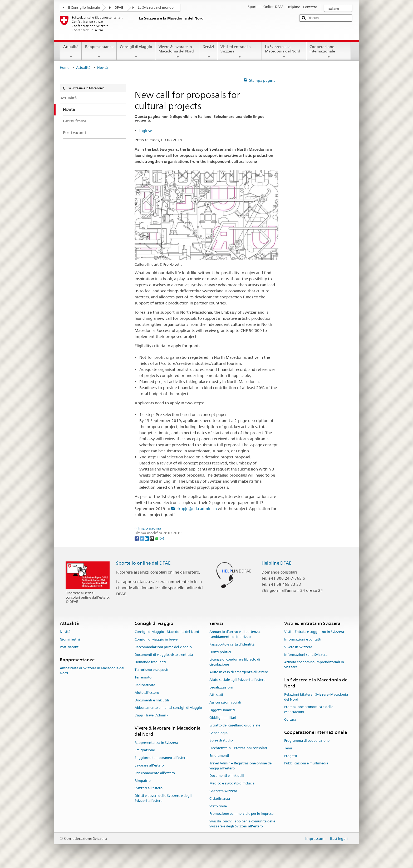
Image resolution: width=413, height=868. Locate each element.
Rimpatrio (143, 781)
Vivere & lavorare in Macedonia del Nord (178, 52)
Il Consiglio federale (84, 8)
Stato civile (218, 806)
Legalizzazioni (221, 687)
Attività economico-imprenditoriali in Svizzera (314, 665)
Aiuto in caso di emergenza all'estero (239, 672)
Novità (65, 632)
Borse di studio (221, 741)
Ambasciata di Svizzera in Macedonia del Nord (92, 671)
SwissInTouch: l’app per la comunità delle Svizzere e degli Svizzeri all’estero (242, 824)
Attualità (71, 52)
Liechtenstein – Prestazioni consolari (238, 748)
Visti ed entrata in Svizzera (240, 52)
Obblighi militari (223, 718)
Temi (288, 748)
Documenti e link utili (152, 700)
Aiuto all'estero (147, 693)
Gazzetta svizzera (223, 791)
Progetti (291, 756)
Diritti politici (220, 652)
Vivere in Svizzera (298, 647)
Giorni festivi (70, 639)
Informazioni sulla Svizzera (306, 655)
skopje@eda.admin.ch (197, 509)
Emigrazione (145, 750)
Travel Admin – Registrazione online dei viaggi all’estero (241, 766)
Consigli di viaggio (136, 52)
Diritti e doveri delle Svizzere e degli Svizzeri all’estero (163, 798)
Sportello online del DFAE (143, 563)
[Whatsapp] (157, 538)
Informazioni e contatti (303, 639)
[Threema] (152, 538)
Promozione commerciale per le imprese (241, 814)
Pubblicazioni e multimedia (306, 763)
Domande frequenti (150, 662)
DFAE (119, 8)
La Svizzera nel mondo (156, 8)
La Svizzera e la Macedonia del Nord (284, 52)
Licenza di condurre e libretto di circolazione (235, 662)
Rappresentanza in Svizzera (156, 743)
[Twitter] (142, 538)
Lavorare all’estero (149, 765)
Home (65, 68)
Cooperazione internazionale (329, 52)
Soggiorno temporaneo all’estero (161, 758)
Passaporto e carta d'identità (232, 644)
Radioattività (145, 685)
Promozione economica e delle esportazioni (309, 710)
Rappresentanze (99, 52)
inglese (146, 131)
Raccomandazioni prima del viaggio (163, 647)
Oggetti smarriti (222, 710)
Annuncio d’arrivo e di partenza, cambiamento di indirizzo (235, 634)
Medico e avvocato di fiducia (232, 783)
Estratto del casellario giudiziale (235, 725)
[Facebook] (137, 538)
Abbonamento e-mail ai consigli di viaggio (168, 708)
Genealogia (218, 733)
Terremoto (143, 677)
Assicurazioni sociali (225, 703)
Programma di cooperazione (307, 741)
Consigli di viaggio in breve (156, 639)
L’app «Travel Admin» (151, 715)
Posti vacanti (70, 647)
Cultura (290, 719)
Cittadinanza (220, 799)
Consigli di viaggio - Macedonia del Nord (167, 632)
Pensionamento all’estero (155, 773)
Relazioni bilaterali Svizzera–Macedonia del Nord (316, 697)
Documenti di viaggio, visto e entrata (164, 655)
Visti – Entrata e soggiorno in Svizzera (314, 632)
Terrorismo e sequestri (152, 670)
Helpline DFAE (277, 563)
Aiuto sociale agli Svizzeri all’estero (237, 680)
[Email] (162, 538)
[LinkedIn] (147, 538)
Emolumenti (219, 756)
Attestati (216, 695)
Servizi (209, 52)
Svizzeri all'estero (149, 788)
